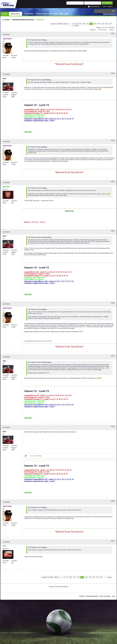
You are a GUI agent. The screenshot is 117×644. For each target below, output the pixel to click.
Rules (67, 14)
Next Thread (64, 587)
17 (73, 24)
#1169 (113, 501)
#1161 (113, 33)
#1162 (113, 73)
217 (110, 24)
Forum (5, 14)
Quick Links (53, 14)
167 (107, 24)
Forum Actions (41, 14)
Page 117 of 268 (57, 24)
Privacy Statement (92, 596)
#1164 (113, 182)
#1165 (113, 231)
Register (110, 7)
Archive (82, 596)
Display (111, 30)
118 (95, 24)
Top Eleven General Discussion (23, 20)
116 (87, 24)
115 (84, 24)
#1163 (113, 140)
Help (104, 7)
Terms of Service (105, 596)
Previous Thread (54, 587)
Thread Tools (102, 30)
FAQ (61, 14)
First (65, 24)
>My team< (28, 132)
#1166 (113, 303)
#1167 (113, 356)
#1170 (113, 541)
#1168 (113, 426)
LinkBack (92, 30)
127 (103, 24)
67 (76, 24)
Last (77, 25)
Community (29, 14)
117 (91, 24)
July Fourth (33, 456)
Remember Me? (95, 7)
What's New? (16, 14)
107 (80, 24)
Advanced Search (109, 14)
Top (113, 596)
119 (99, 24)
